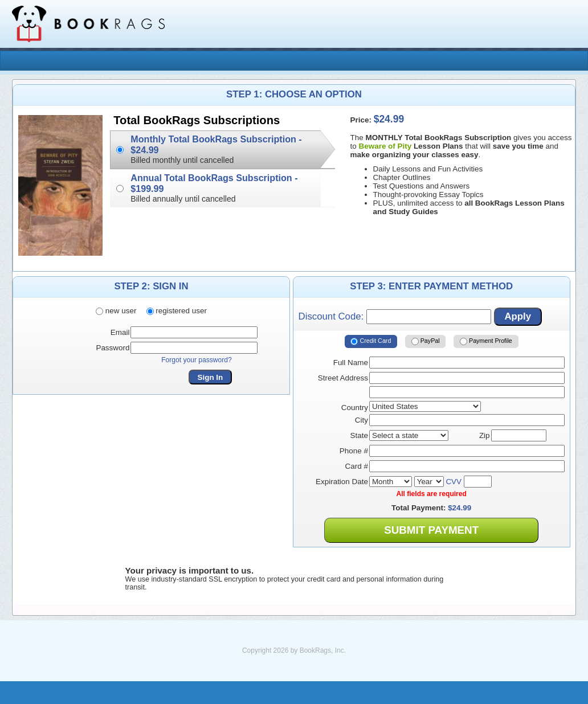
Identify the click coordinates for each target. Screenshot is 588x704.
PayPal (426, 342)
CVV (454, 482)
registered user (177, 311)
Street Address (343, 378)
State (359, 435)
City (362, 420)
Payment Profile (486, 342)
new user (116, 311)
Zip (485, 435)
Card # (357, 466)
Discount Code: (395, 317)
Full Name (351, 363)
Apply (518, 316)
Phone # (354, 451)
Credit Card (371, 342)
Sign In (211, 377)
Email (120, 332)
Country (355, 408)
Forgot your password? (197, 360)
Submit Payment (431, 530)
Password (113, 348)
